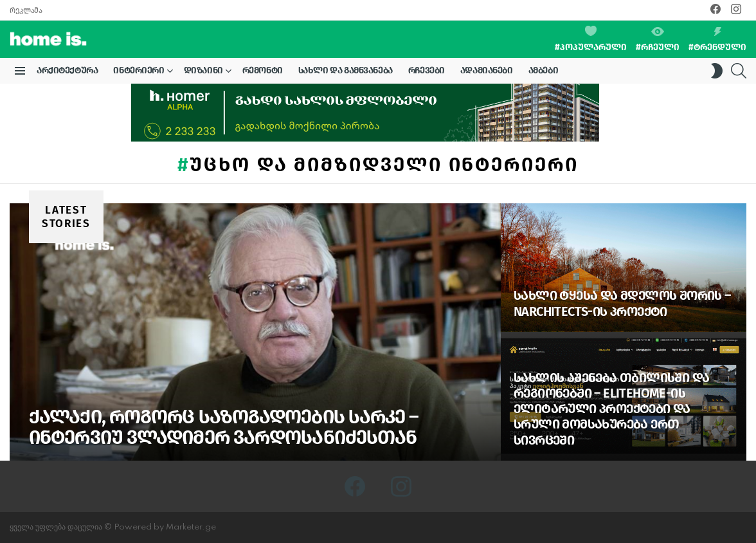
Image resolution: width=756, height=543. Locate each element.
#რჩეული (658, 40)
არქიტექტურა (67, 70)
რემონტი (263, 70)
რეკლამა (26, 10)
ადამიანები (487, 70)
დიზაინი (203, 73)
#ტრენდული (717, 40)
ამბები (543, 70)
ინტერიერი (139, 73)
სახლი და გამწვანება (346, 70)
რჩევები (427, 70)
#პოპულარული (591, 39)
